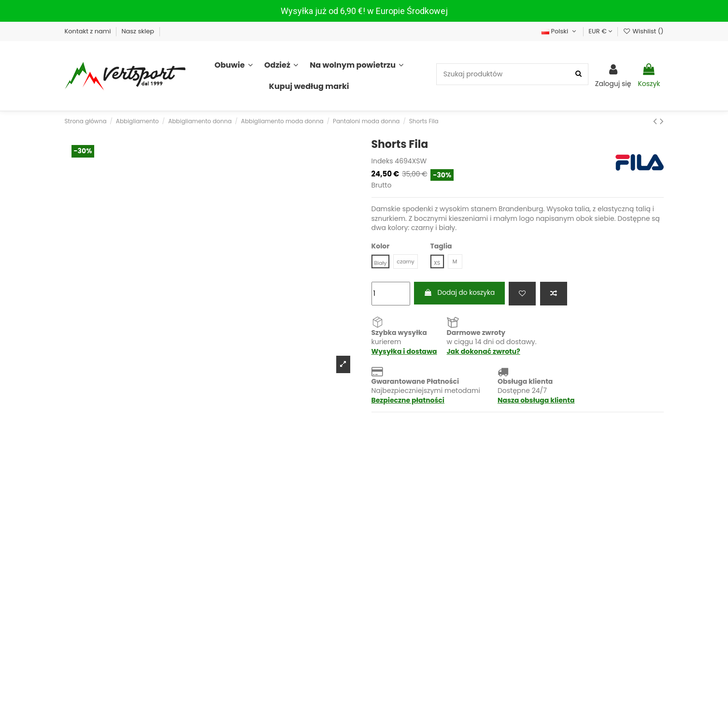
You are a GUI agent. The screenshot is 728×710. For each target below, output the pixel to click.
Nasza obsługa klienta (536, 400)
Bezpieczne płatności (408, 400)
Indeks (382, 161)
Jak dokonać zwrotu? (484, 352)
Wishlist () (643, 31)
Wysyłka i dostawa (404, 352)
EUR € (600, 31)
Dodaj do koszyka (460, 293)
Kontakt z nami (89, 31)
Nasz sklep (138, 31)
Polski (560, 31)
